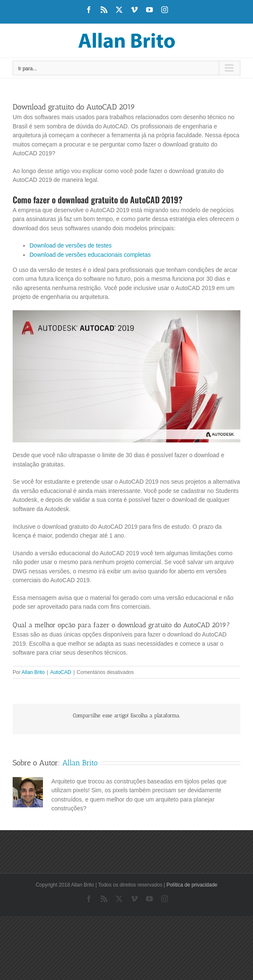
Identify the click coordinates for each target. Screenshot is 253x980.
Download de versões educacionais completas (90, 255)
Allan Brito (33, 672)
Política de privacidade (192, 885)
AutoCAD (61, 672)
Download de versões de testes (71, 245)
